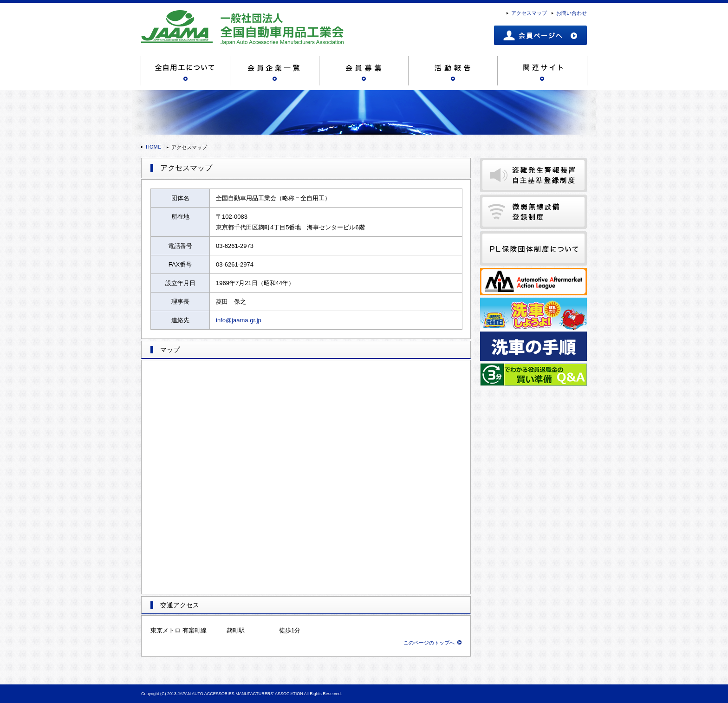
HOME (153, 147)
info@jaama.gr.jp (239, 320)
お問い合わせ (572, 13)
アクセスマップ (529, 13)
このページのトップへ (429, 643)
